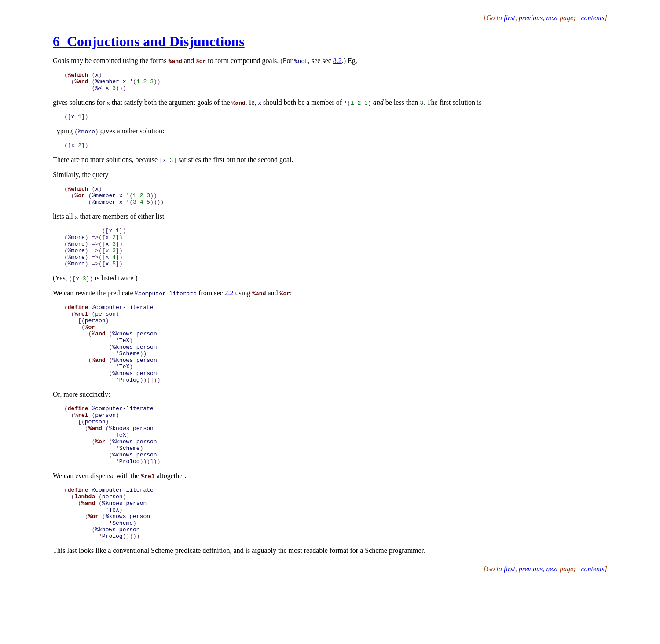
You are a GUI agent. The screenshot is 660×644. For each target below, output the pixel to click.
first (510, 18)
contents (592, 18)
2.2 (229, 311)
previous (531, 18)
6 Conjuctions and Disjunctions (149, 41)
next (552, 18)
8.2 (337, 61)
